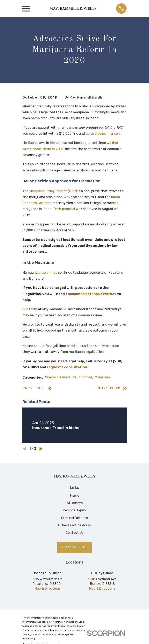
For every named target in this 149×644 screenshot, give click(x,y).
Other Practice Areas (74, 525)
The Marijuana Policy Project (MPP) (50, 191)
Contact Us (74, 533)
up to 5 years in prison (103, 134)
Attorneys (75, 503)
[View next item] (41, 449)
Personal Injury (74, 510)
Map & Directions (48, 588)
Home (75, 495)
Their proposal (64, 209)
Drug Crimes (83, 377)
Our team (30, 309)
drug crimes (48, 273)
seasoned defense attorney (92, 294)
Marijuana (102, 377)
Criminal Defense (57, 377)
